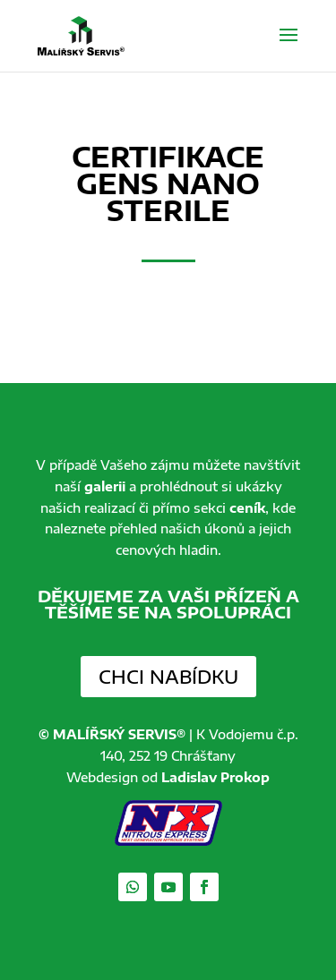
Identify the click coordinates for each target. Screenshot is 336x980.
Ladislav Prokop (215, 777)
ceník (247, 508)
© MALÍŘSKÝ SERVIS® (112, 734)
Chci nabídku (168, 676)
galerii (105, 486)
